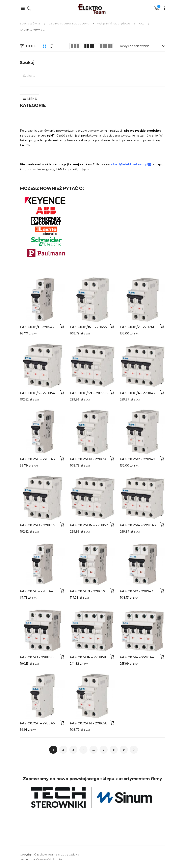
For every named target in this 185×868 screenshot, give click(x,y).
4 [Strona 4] (83, 750)
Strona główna (30, 23)
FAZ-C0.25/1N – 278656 (89, 459)
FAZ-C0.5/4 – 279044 (137, 657)
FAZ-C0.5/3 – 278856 (37, 657)
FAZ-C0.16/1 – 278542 (37, 327)
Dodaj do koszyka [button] (62, 326)
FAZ (141, 23)
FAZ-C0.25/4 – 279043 (138, 525)
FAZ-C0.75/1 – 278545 (37, 723)
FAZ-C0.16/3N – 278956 (89, 393)
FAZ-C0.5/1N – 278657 (88, 591)
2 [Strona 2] (63, 750)
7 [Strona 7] (103, 750)
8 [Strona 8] (114, 750)
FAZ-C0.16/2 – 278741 (137, 327)
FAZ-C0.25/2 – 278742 (138, 459)
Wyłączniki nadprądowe (114, 23)
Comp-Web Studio (49, 859)
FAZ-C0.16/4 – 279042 (138, 393)
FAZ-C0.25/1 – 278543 (37, 459)
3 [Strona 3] (73, 750)
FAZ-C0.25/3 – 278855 (38, 525)
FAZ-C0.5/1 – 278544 (37, 591)
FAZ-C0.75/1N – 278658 (89, 723)
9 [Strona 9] (124, 750)
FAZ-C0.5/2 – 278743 (137, 591)
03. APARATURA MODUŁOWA (69, 23)
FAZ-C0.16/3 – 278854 (38, 393)
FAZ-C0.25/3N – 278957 (89, 525)
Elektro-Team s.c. (49, 854)
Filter (28, 46)
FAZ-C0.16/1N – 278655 (88, 327)
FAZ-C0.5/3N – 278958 (88, 657)
